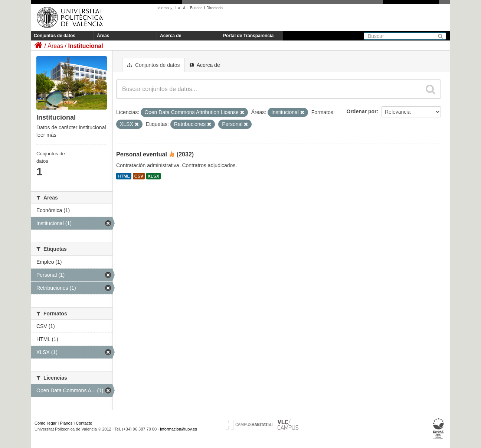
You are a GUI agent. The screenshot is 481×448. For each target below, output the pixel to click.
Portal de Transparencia (248, 36)
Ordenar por (362, 111)
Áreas (103, 36)
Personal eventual (142, 154)
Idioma (166, 8)
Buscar (196, 8)
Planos (66, 423)
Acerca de (171, 36)
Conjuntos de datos (55, 36)
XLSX (153, 176)
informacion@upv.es (179, 429)
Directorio (215, 8)
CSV (139, 176)
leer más (46, 135)
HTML (124, 176)
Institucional (85, 46)
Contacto (84, 423)
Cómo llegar (45, 423)
